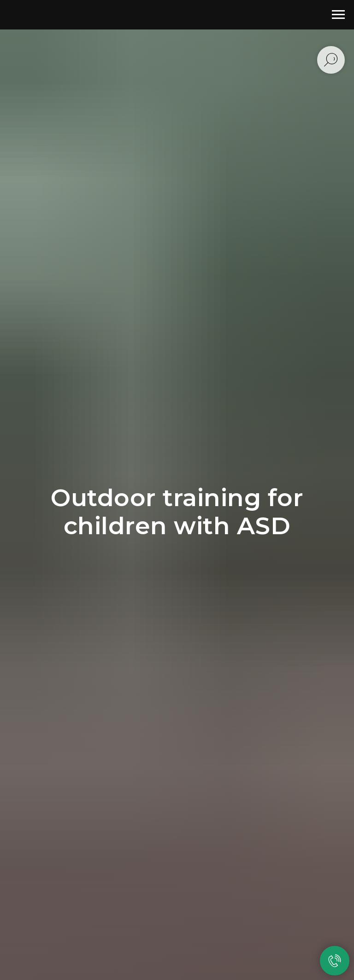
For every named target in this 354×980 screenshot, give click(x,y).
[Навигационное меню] (338, 15)
